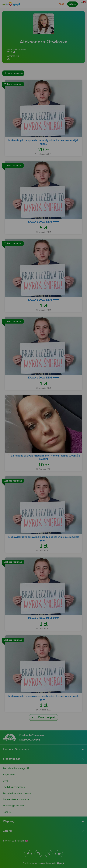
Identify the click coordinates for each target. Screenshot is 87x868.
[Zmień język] (8, 776)
